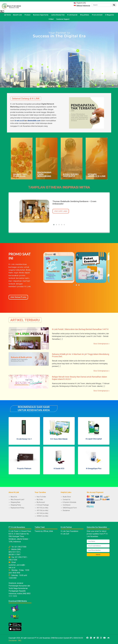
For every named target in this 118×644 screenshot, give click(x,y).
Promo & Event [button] (97, 15)
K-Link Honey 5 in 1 (24, 439)
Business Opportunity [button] (41, 15)
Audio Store (67, 497)
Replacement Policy (17, 508)
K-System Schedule (69, 502)
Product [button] (28, 15)
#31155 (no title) (42, 508)
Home (9, 15)
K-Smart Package (43, 505)
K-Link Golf (65, 534)
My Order (40, 500)
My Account (41, 502)
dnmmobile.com (34, 121)
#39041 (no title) (42, 516)
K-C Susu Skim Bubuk (59, 439)
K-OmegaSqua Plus (94, 469)
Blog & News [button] (85, 15)
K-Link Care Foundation (69, 531)
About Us (14, 497)
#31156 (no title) (42, 510)
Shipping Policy (16, 505)
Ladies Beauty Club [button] (58, 15)
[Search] (101, 5)
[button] (70, 113)
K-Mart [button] (51, 19)
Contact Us (66, 500)
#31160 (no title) (42, 513)
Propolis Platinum (24, 469)
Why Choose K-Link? (17, 500)
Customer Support (63, 19)
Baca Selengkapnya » (101, 344)
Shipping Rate (15, 502)
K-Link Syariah (73, 15)
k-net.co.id (19, 121)
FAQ (20, 640)
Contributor (67, 505)
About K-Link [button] (18, 15)
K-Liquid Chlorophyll (94, 439)
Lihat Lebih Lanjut (61, 211)
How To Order (41, 497)
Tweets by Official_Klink (44, 531)
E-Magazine (109, 15)
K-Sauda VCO (59, 469)
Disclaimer (66, 510)
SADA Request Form (70, 508)
